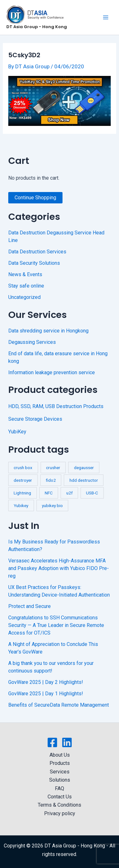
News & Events (25, 274)
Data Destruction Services (37, 252)
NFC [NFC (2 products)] (49, 493)
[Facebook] (52, 742)
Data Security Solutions (34, 263)
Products (60, 763)
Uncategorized (24, 297)
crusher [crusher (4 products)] (53, 468)
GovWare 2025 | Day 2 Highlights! (46, 682)
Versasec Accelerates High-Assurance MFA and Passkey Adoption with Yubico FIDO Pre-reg (59, 568)
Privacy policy (60, 813)
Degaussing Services (32, 342)
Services (60, 772)
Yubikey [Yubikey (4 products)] (21, 505)
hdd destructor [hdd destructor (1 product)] (84, 480)
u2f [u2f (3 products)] (69, 493)
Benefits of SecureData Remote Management (59, 705)
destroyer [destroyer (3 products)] (23, 480)
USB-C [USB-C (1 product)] (92, 493)
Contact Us (60, 797)
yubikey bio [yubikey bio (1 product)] (52, 505)
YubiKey (17, 432)
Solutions (60, 780)
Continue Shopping (35, 198)
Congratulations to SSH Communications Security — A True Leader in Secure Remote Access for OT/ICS (56, 625)
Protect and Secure (30, 606)
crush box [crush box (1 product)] (23, 468)
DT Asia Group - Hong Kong (37, 27)
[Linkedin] (67, 742)
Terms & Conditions (60, 805)
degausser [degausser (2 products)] (84, 468)
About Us (60, 755)
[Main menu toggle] (106, 17)
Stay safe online (26, 286)
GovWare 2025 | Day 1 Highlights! (46, 694)
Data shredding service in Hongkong (48, 331)
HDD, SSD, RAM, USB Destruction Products (56, 406)
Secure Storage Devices (35, 419)
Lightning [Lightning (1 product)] (22, 493)
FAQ (60, 788)
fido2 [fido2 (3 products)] (51, 480)
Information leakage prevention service (52, 372)
